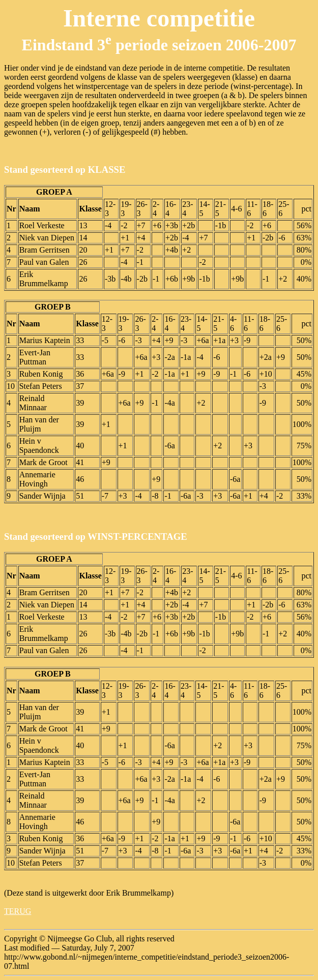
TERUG (18, 911)
